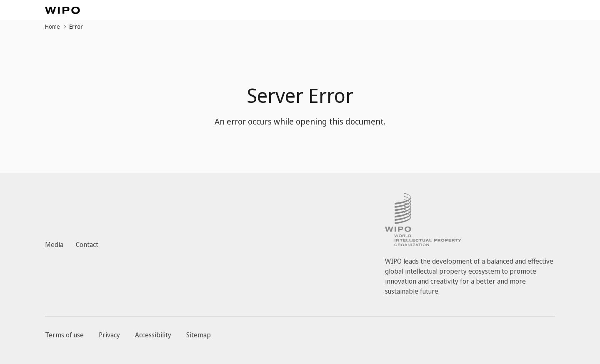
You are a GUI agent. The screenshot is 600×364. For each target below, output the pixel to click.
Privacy (109, 335)
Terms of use (64, 335)
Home (52, 26)
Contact (87, 244)
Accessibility (153, 335)
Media (54, 244)
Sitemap (199, 335)
